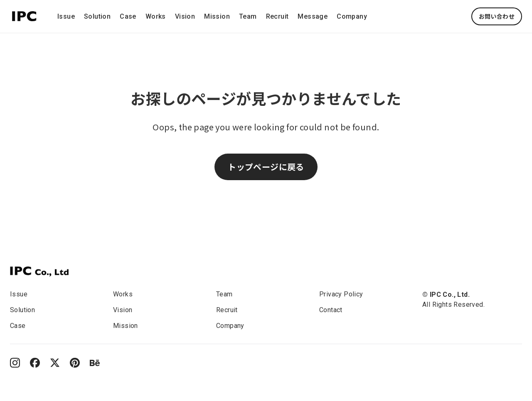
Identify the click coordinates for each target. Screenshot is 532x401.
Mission (217, 16)
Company (352, 16)
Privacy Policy (341, 294)
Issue (66, 16)
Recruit (277, 16)
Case (128, 16)
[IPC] (39, 271)
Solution (97, 16)
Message (313, 16)
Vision (185, 16)
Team (248, 16)
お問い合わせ (497, 16)
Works (156, 16)
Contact (331, 310)
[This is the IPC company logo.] (24, 15)
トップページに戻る (266, 167)
